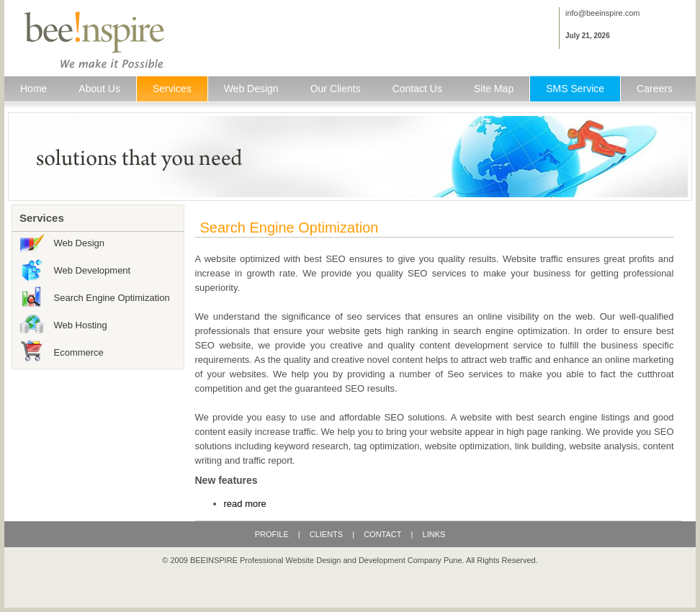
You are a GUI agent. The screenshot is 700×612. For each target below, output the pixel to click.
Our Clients (336, 89)
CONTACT (382, 534)
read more (245, 504)
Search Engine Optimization (112, 298)
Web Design (251, 89)
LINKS (434, 534)
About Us (99, 89)
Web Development (93, 270)
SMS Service (575, 89)
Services (172, 89)
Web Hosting (81, 325)
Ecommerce (79, 352)
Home (33, 89)
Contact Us (417, 89)
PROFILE (273, 534)
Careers (655, 89)
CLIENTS (326, 534)
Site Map (494, 89)
